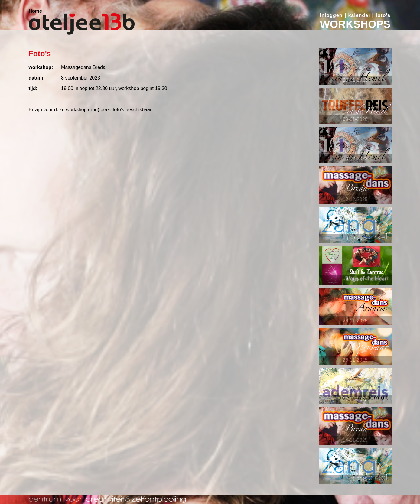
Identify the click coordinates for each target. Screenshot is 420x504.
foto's (383, 15)
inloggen (331, 15)
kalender (359, 15)
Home (35, 11)
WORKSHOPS (355, 24)
